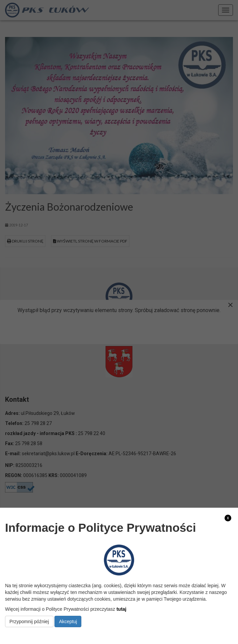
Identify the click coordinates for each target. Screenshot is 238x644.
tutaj (121, 609)
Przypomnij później (29, 621)
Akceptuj (68, 621)
